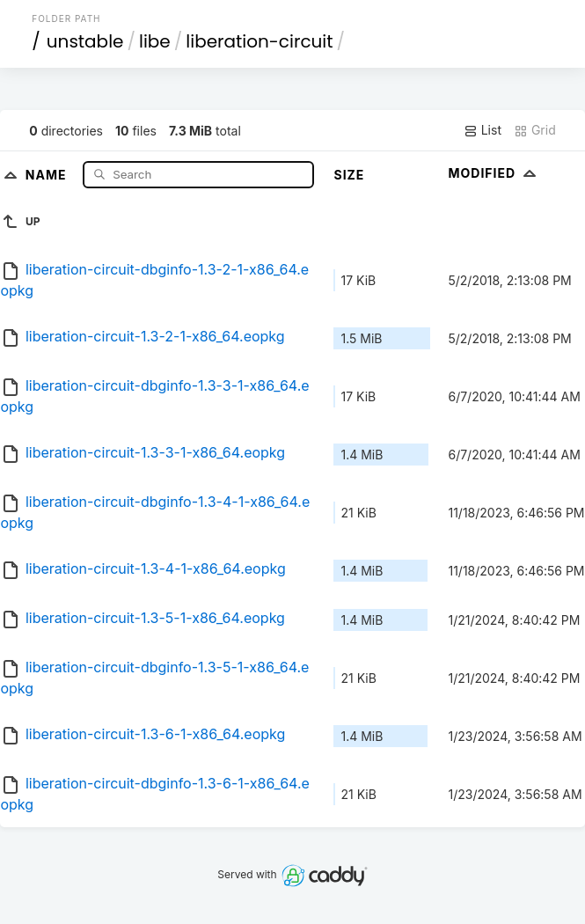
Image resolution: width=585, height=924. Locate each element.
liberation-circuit (259, 41)
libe (155, 41)
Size (349, 175)
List (483, 130)
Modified (494, 173)
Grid (535, 130)
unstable (85, 41)
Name (48, 174)
